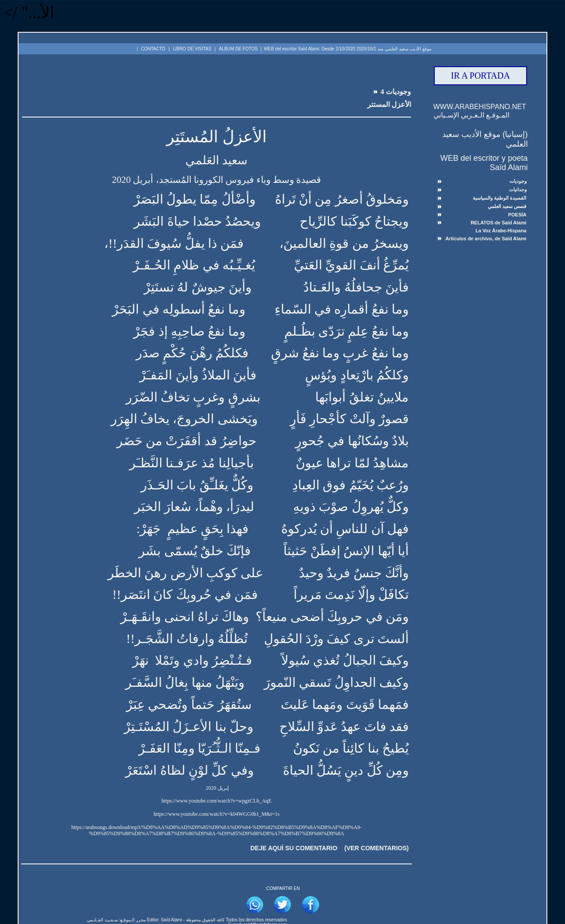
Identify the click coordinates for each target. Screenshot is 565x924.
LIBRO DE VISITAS (192, 49)
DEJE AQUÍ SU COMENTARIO (294, 848)
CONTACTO (153, 49)
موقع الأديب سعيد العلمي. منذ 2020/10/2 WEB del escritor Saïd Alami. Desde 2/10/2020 (348, 49)
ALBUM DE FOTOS (238, 49)
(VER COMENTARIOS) (377, 848)
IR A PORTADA (481, 76)
